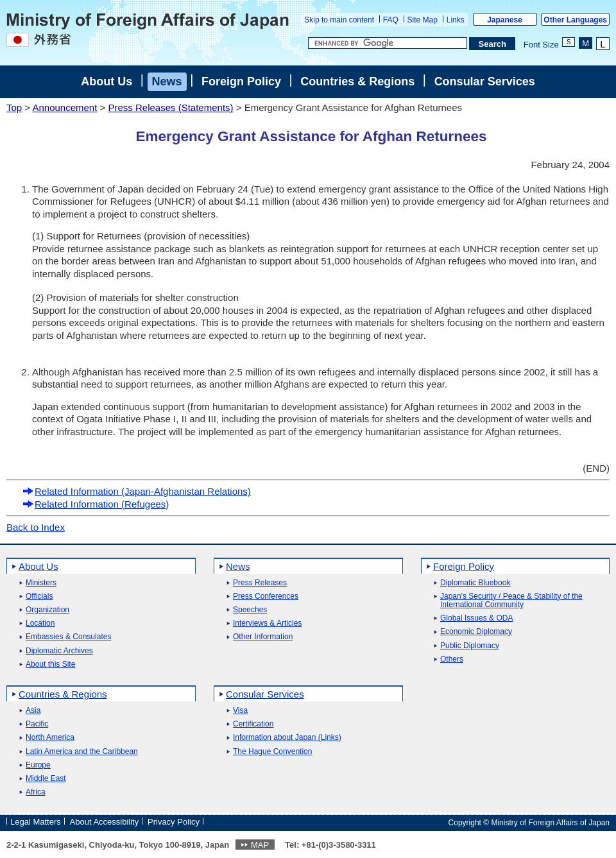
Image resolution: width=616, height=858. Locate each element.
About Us (107, 82)
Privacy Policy (174, 822)
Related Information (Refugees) (96, 504)
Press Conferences (266, 596)
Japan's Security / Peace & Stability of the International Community (511, 601)
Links (456, 20)
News (167, 82)
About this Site (50, 665)
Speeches (250, 610)
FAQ (391, 20)
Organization (47, 610)
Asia (33, 711)
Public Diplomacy (470, 646)
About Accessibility (105, 822)
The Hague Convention (272, 752)
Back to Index (36, 527)
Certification (253, 724)
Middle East (46, 779)
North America (50, 738)
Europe (38, 765)
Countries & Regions (357, 82)
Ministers (41, 583)
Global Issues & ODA (476, 618)
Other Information (263, 637)
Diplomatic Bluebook (475, 583)
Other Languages (575, 20)
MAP (260, 845)
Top (14, 107)
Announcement (64, 107)
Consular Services (485, 82)
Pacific (37, 724)
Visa (240, 711)
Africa (36, 792)
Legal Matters (36, 822)
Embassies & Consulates (68, 637)
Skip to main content (339, 20)
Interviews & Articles (267, 623)
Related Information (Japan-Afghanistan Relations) (137, 491)
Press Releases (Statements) (170, 107)
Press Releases (260, 583)
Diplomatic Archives (59, 651)
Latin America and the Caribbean (82, 752)
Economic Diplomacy (476, 632)
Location (40, 623)
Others (452, 659)
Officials (39, 596)
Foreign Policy (241, 82)
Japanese (505, 20)
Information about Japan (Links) (287, 738)
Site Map (423, 20)
